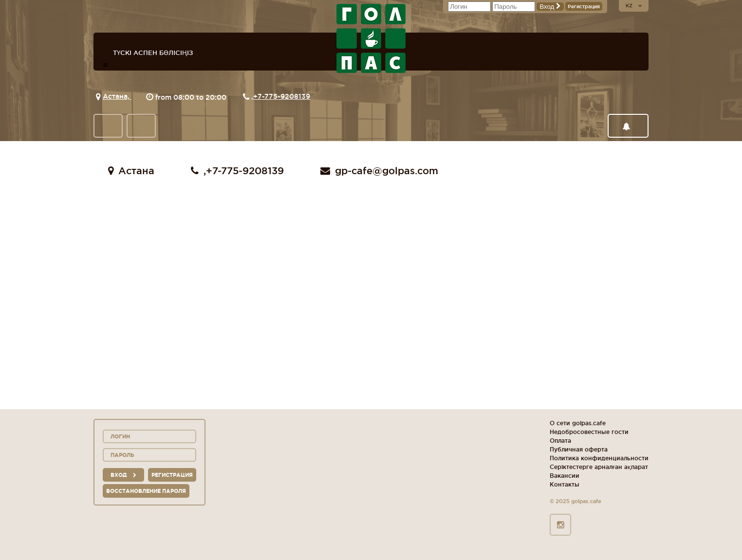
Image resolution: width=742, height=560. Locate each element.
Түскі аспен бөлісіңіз (153, 53)
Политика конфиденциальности (599, 458)
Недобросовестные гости (589, 432)
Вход (550, 7)
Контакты (565, 484)
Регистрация (584, 7)
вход (123, 475)
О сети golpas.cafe (578, 423)
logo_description (371, 38)
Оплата (560, 441)
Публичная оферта (579, 449)
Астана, (117, 96)
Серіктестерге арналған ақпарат (599, 467)
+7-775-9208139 (282, 96)
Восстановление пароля (146, 491)
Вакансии (565, 476)
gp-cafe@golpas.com (379, 171)
